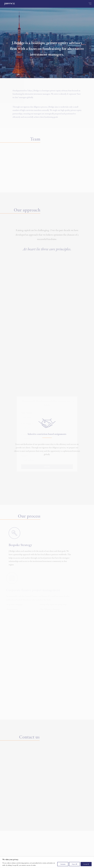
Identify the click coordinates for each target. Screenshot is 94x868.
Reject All (74, 864)
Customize (63, 864)
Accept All (86, 864)
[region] (47, 862)
